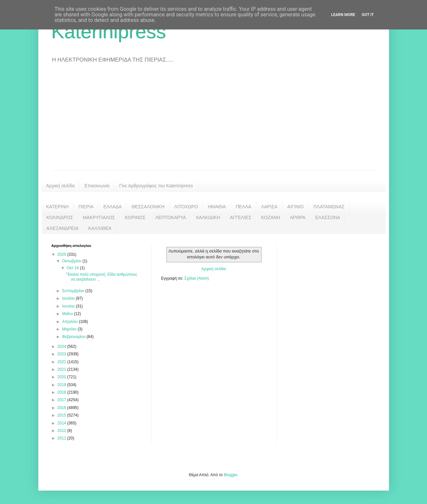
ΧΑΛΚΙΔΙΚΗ (208, 217)
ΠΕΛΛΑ (243, 207)
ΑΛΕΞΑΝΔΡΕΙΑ (63, 228)
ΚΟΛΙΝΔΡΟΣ (60, 217)
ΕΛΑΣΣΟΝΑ (328, 217)
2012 (62, 431)
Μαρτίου (70, 329)
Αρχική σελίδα (60, 186)
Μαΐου (68, 314)
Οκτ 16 (73, 268)
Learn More (343, 15)
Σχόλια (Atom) (196, 278)
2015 (62, 415)
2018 (62, 392)
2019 (62, 385)
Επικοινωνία (97, 186)
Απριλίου (70, 322)
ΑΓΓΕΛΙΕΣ (240, 217)
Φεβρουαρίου (74, 337)
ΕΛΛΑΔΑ (112, 207)
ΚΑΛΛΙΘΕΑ (100, 228)
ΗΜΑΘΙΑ (217, 207)
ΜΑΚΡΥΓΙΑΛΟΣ (99, 217)
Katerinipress (109, 32)
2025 (62, 254)
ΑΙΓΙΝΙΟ (296, 207)
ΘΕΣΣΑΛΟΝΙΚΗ (148, 207)
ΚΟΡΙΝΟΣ (135, 217)
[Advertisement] (214, 121)
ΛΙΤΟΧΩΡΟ (186, 207)
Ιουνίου (69, 306)
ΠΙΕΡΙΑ (86, 207)
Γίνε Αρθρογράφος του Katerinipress (156, 186)
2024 (62, 346)
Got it (368, 15)
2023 (62, 354)
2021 (62, 369)
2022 (62, 362)
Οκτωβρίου (72, 261)
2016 (62, 408)
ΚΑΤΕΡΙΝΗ (58, 207)
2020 (62, 377)
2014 (62, 423)
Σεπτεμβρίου (74, 291)
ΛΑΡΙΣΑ (269, 207)
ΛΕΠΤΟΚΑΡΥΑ (171, 217)
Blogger (231, 475)
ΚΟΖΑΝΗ (271, 217)
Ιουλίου (69, 298)
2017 (62, 400)
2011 (62, 438)
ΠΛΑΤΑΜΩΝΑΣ (329, 207)
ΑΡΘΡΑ (298, 217)
